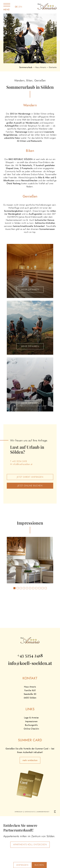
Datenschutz (30, 812)
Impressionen (31, 721)
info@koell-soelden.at (23, 464)
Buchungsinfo (31, 725)
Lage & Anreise (31, 718)
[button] (35, 57)
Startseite (53, 67)
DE (16, 7)
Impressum (19, 812)
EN (21, 7)
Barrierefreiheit (43, 812)
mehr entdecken (30, 760)
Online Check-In (31, 729)
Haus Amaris (41, 67)
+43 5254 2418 (19, 461)
